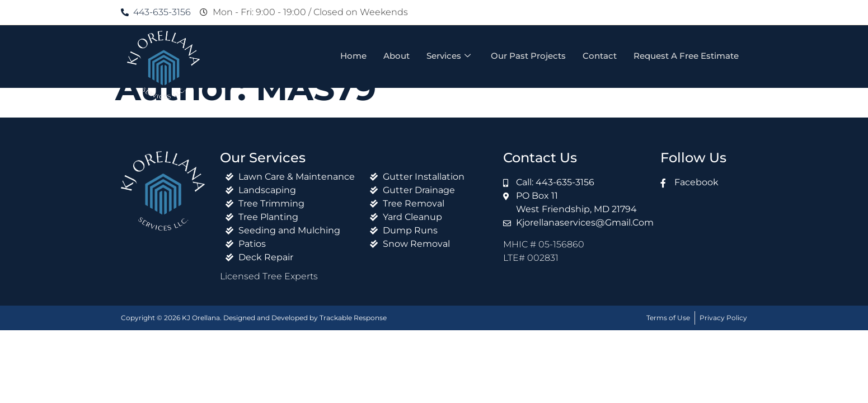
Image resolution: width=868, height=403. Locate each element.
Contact (600, 56)
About (397, 56)
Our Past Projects (528, 56)
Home (353, 56)
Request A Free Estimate (686, 56)
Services (449, 56)
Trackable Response (353, 318)
